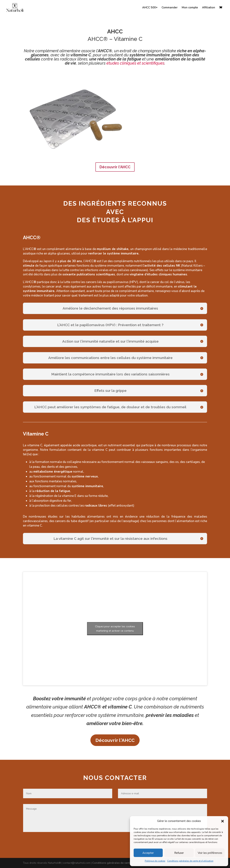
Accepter (148, 853)
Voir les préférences (210, 853)
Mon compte (190, 8)
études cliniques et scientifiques (135, 63)
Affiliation (209, 8)
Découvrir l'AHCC (115, 167)
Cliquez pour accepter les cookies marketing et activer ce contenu (115, 629)
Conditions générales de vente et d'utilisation (122, 863)
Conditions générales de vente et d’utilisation (190, 861)
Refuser (179, 853)
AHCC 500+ (150, 8)
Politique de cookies (155, 861)
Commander (170, 8)
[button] (223, 821)
